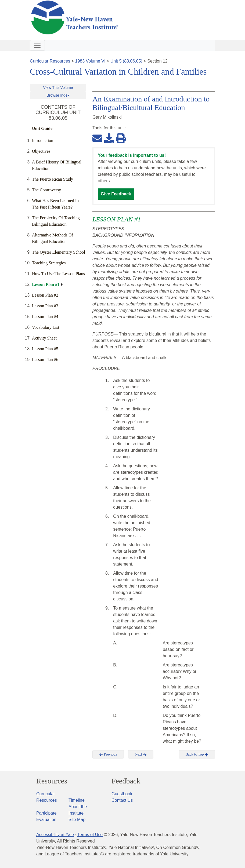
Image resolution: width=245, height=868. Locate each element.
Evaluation (46, 820)
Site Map (77, 820)
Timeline (77, 800)
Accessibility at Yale (55, 835)
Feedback (126, 781)
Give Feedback (116, 194)
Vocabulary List (46, 327)
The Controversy (46, 190)
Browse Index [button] (58, 95)
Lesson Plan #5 (45, 349)
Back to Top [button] (197, 754)
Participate (46, 813)
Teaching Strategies (49, 263)
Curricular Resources (50, 61)
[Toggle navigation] (37, 45)
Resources (52, 781)
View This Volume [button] (58, 87)
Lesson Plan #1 (46, 284)
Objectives (41, 151)
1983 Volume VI (90, 61)
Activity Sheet (44, 338)
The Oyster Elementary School (59, 252)
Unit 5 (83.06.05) (126, 61)
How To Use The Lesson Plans (58, 274)
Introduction (43, 141)
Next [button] (141, 754)
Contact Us (122, 800)
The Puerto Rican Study (53, 179)
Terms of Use (90, 835)
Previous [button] (108, 754)
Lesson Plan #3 (45, 306)
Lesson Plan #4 (45, 317)
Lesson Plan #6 (45, 360)
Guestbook (122, 794)
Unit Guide (42, 128)
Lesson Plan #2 (45, 295)
